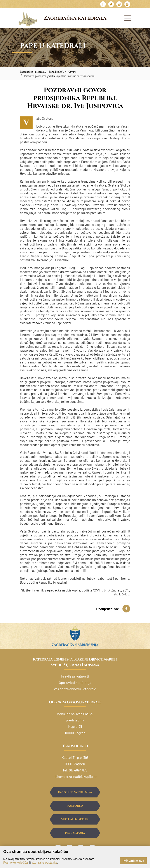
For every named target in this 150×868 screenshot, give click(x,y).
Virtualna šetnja (75, 819)
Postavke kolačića (16, 863)
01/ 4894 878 (78, 770)
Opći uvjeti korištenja (75, 682)
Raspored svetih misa (75, 792)
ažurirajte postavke (44, 863)
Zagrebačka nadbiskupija (75, 645)
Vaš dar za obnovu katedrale (75, 689)
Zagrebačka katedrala (75, 18)
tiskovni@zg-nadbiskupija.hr (75, 776)
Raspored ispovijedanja (75, 807)
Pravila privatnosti (75, 676)
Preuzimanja (75, 833)
